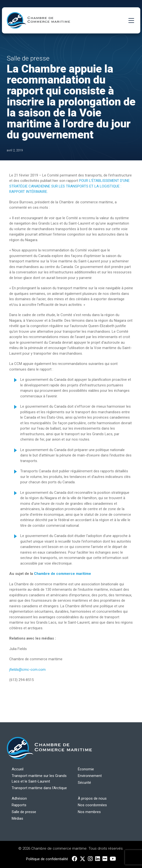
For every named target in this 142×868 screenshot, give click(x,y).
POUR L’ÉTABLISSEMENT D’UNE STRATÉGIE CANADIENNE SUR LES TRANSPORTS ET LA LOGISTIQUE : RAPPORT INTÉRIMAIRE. (69, 186)
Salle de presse (24, 812)
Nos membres (89, 812)
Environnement (90, 776)
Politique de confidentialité (47, 859)
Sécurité (84, 783)
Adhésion (19, 798)
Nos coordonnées (92, 805)
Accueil (18, 769)
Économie (86, 769)
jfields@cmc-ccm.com (28, 670)
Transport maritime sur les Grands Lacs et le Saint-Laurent (39, 779)
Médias (17, 818)
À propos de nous (92, 798)
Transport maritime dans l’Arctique (39, 788)
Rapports (19, 805)
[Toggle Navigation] (131, 20)
